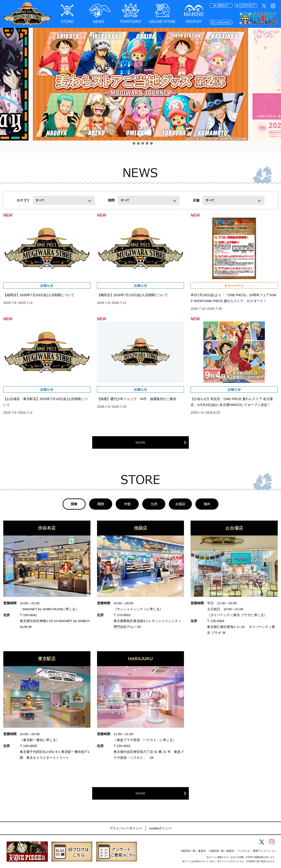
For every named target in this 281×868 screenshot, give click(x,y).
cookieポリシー (160, 828)
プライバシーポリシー (126, 828)
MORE (141, 442)
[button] (130, 143)
